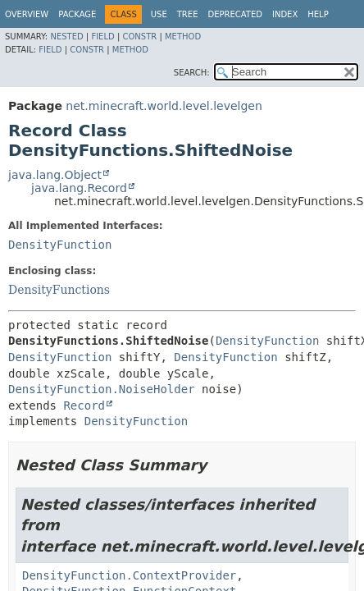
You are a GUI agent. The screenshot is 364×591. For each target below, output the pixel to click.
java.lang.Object (55, 175)
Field (102, 37)
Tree (188, 14)
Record (84, 405)
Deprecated (235, 14)
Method (183, 37)
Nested (66, 37)
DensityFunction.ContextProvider (129, 575)
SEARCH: (192, 73)
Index (285, 14)
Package (77, 14)
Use (159, 14)
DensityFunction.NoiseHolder (102, 389)
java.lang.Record (79, 188)
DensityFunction (60, 245)
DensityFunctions (59, 290)
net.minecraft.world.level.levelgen (164, 106)
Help (318, 14)
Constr (139, 37)
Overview (27, 14)
